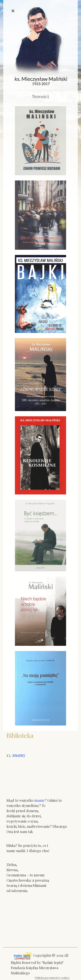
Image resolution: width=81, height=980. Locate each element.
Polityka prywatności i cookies (52, 978)
